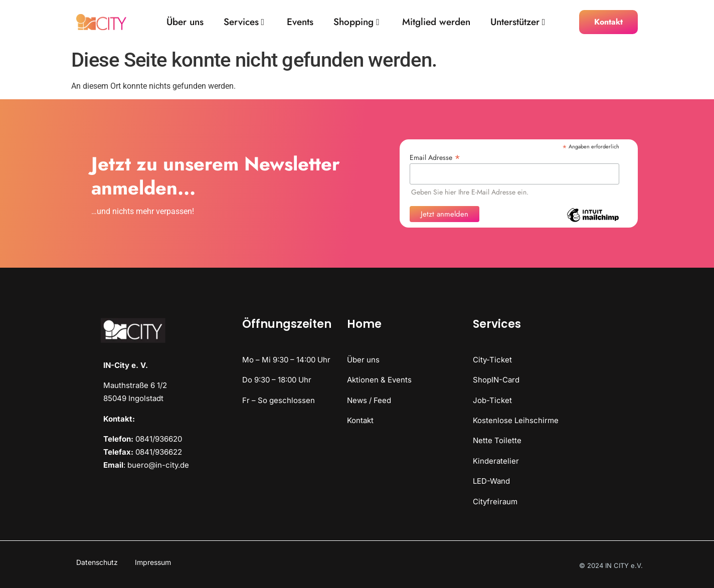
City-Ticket (492, 360)
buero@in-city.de (158, 465)
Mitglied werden (436, 22)
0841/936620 (159, 439)
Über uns (185, 22)
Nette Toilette (497, 440)
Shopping (356, 22)
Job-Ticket (492, 400)
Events (300, 22)
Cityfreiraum (495, 502)
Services (244, 22)
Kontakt (360, 420)
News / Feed (369, 400)
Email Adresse (435, 157)
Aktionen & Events (379, 380)
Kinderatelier (496, 461)
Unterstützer (518, 22)
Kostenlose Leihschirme (516, 420)
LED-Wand (491, 481)
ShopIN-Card (496, 380)
